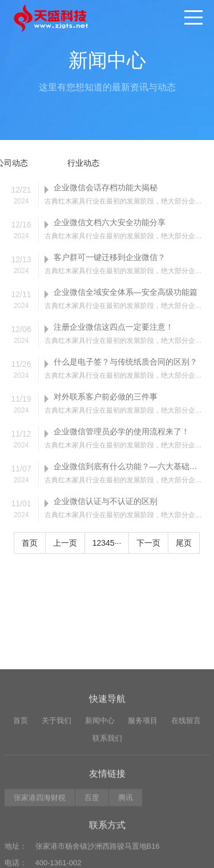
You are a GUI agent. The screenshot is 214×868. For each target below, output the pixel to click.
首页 (30, 543)
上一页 (65, 543)
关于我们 (56, 789)
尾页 (184, 543)
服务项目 (143, 789)
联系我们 (107, 807)
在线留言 (186, 789)
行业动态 (83, 163)
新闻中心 (100, 789)
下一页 (148, 543)
